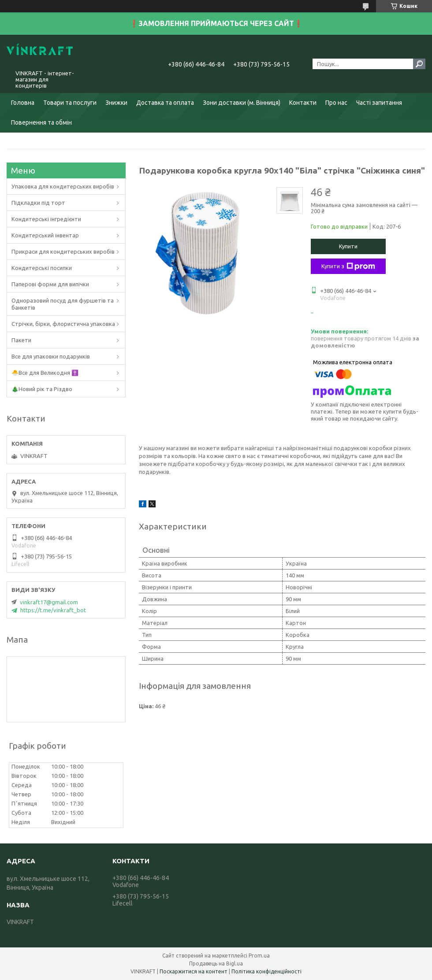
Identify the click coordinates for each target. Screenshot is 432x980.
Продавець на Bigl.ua (216, 963)
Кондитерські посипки (42, 268)
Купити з (348, 266)
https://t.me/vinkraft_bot (53, 610)
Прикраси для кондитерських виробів (63, 251)
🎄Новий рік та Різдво (42, 389)
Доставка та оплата (165, 103)
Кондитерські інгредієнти (46, 219)
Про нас (336, 103)
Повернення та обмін (41, 122)
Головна (23, 103)
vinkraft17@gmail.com (49, 602)
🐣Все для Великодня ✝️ (45, 373)
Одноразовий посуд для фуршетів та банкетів (63, 304)
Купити (348, 246)
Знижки (116, 103)
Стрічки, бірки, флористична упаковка (63, 324)
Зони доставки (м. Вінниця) (242, 103)
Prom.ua (259, 956)
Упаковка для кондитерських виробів (63, 186)
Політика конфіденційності (266, 971)
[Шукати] (419, 64)
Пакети (21, 340)
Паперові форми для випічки (50, 284)
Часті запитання (379, 103)
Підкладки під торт (38, 203)
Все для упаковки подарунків (51, 356)
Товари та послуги (70, 103)
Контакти (303, 103)
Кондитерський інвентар (45, 235)
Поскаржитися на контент (194, 971)
